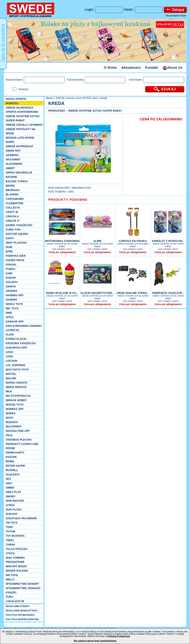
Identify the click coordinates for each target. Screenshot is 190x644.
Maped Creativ (17, 383)
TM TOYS (12, 523)
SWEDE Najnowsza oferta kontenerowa (22, 110)
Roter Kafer (15, 466)
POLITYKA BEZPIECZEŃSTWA (22, 619)
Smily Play (13, 492)
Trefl (10, 540)
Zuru (9, 597)
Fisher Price (15, 260)
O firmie (110, 68)
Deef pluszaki (16, 243)
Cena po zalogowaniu (62, 252)
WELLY (10, 579)
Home (49, 98)
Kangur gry (15, 322)
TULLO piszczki (17, 549)
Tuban (10, 545)
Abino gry (13, 151)
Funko (10, 269)
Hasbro (11, 300)
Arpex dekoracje (19, 173)
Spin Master (15, 501)
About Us (172, 68)
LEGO (9, 352)
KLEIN (10, 334)
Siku (9, 483)
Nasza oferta (16, 99)
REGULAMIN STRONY (18, 606)
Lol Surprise (15, 365)
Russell (12, 470)
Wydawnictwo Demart (22, 584)
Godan (11, 278)
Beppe (10, 186)
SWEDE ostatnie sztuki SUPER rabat (23, 118)
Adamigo (12, 155)
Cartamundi (15, 199)
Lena (9, 356)
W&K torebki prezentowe (15, 560)
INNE (9, 313)
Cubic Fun (13, 230)
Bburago (13, 190)
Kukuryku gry (16, 348)
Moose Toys (15, 405)
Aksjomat (13, 159)
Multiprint (14, 426)
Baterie (11, 177)
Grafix (11, 286)
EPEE (9, 251)
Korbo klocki (16, 339)
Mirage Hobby (16, 400)
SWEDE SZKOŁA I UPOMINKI (24, 125)
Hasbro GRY (15, 295)
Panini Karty (15, 453)
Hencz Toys (14, 304)
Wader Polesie (17, 571)
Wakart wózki (16, 566)
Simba (10, 488)
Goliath (12, 282)
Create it (13, 221)
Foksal (11, 265)
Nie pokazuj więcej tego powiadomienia (95, 641)
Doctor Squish (17, 234)
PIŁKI (9, 435)
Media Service (16, 387)
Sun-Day (12, 514)
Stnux (10, 505)
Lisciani (11, 361)
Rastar (11, 457)
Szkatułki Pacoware (21, 518)
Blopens (12, 194)
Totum (10, 531)
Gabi (9, 273)
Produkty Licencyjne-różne (22, 446)
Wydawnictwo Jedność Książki (23, 590)
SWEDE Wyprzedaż (19, 146)
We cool (12, 575)
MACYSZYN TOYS (17, 370)
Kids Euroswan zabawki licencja (24, 328)
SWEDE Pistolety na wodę (21, 131)
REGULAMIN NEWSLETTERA (22, 611)
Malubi (11, 378)
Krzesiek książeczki (21, 343)
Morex (11, 413)
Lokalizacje (15, 601)
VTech (10, 553)
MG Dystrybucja (18, 396)
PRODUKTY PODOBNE (68, 200)
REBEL (10, 461)
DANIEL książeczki (19, 225)
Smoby (11, 496)
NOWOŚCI (12, 103)
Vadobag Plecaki (19, 440)
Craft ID (12, 212)
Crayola (12, 216)
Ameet (10, 168)
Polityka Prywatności (119, 636)
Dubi (9, 247)
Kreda (104, 98)
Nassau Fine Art (18, 431)
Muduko (12, 422)
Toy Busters (15, 536)
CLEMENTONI (14, 203)
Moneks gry (15, 409)
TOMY (9, 527)
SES (8, 479)
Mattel (11, 374)
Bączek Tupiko (17, 181)
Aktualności (131, 68)
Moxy (10, 418)
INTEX (10, 317)
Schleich (13, 474)
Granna (11, 291)
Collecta (13, 208)
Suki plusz (14, 510)
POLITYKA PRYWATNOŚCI (20, 615)
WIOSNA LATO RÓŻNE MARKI (20, 140)
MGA (9, 391)
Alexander (14, 164)
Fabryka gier (16, 256)
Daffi (10, 238)
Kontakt (152, 68)
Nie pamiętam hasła (176, 16)
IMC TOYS (12, 308)
